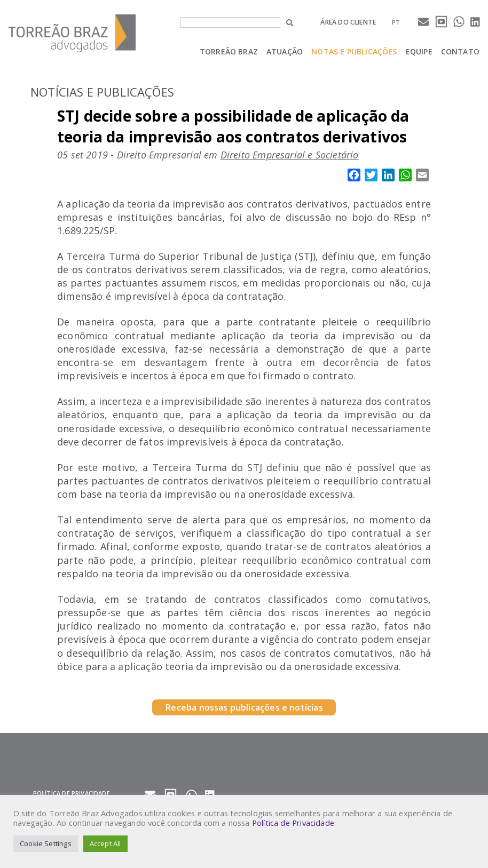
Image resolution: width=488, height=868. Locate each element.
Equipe (419, 51)
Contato (460, 51)
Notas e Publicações (354, 51)
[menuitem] (396, 22)
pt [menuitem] (396, 22)
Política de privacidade (72, 793)
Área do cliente (348, 22)
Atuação (285, 51)
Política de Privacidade (293, 823)
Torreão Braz (229, 51)
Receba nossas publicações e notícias (244, 707)
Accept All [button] (105, 843)
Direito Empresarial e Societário (290, 155)
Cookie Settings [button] (46, 843)
